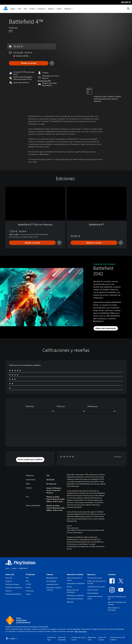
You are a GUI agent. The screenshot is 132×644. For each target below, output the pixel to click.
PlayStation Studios (12, 584)
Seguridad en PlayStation (76, 583)
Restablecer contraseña (75, 595)
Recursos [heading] (91, 574)
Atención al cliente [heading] (75, 574)
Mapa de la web (92, 639)
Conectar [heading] (112, 574)
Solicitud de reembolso (75, 599)
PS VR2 (28, 584)
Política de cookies (102, 639)
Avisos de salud (72, 528)
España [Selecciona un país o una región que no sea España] (12, 639)
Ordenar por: (93, 406)
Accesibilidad (51, 581)
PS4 (25, 9)
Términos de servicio (95, 578)
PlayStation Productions (14, 588)
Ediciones (30, 406)
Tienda (59, 9)
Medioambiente (52, 578)
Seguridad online (52, 584)
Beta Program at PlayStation (114, 609)
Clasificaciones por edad (96, 587)
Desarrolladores (93, 593)
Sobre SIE (9, 578)
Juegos (13, 9)
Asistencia (68, 9)
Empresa (9, 591)
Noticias (51, 9)
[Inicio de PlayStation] (6, 9)
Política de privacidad (62, 639)
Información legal (51, 639)
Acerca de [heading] (10, 574)
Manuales (70, 602)
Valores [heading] (50, 574)
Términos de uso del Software (118, 639)
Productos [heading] (30, 574)
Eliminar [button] (118, 457)
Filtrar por (61, 406)
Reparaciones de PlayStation (73, 591)
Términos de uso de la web (79, 639)
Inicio (7, 568)
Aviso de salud (93, 590)
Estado (69, 587)
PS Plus (32, 9)
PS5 (19, 9)
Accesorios (41, 9)
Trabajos (9, 581)
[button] (30, 460)
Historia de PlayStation (13, 594)
